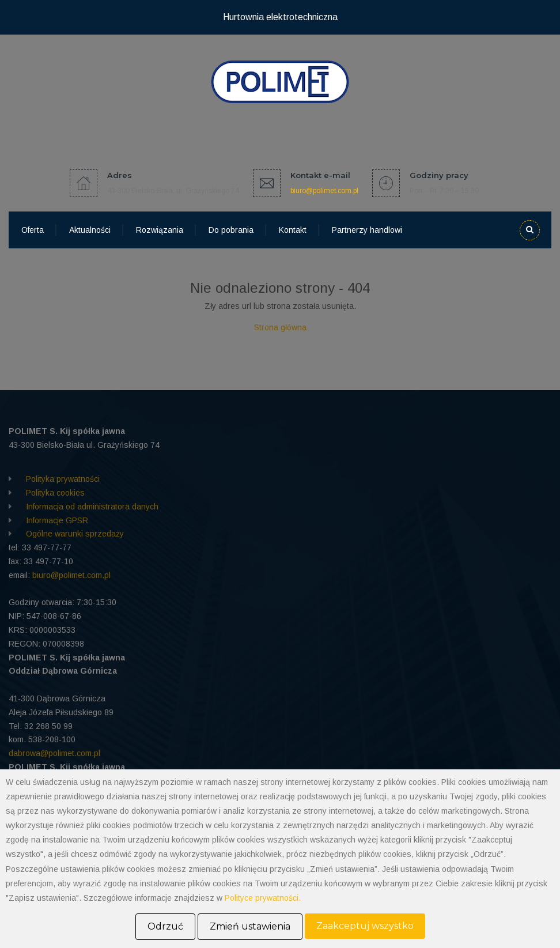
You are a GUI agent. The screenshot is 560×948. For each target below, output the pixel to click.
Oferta (33, 230)
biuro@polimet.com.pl (324, 191)
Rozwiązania (160, 230)
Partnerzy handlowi (367, 230)
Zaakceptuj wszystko (365, 926)
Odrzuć (165, 926)
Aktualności (90, 230)
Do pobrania (231, 230)
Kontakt (293, 230)
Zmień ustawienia (250, 926)
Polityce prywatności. (263, 898)
